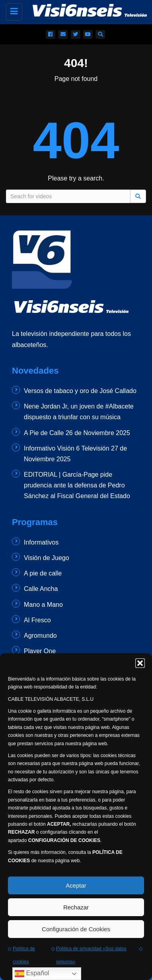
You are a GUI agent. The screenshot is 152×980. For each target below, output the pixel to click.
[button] (140, 663)
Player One (40, 651)
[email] (63, 35)
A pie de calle (43, 573)
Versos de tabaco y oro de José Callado (80, 391)
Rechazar (76, 907)
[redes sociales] (51, 35)
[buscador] (100, 35)
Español (32, 974)
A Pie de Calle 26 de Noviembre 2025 (77, 433)
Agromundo (40, 636)
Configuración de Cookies (76, 929)
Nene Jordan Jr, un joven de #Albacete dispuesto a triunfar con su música (79, 412)
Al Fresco (37, 620)
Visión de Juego (47, 558)
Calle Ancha (41, 589)
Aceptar (76, 885)
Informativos (41, 542)
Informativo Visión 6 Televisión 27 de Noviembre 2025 (75, 454)
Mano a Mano (43, 605)
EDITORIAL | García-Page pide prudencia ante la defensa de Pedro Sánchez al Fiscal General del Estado (77, 485)
